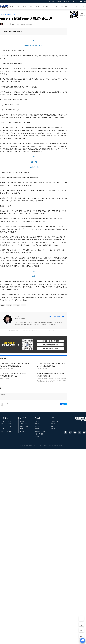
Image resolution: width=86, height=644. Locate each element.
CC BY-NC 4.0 (57, 331)
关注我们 (53, 424)
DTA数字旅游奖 (24, 426)
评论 (14, 14)
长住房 (23, 305)
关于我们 (66, 2)
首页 (11, 6)
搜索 (85, 6)
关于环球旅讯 (54, 421)
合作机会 (59, 2)
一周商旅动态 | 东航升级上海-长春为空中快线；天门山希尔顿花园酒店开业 (15, 365)
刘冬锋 (3, 305)
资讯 (18, 6)
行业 (10, 421)
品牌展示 (37, 421)
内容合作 (37, 424)
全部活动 (22, 421)
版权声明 (35, 331)
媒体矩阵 (52, 2)
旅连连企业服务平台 (40, 431)
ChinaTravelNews (6, 431)
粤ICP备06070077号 (42, 445)
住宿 (1, 14)
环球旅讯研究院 (39, 434)
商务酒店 (17, 305)
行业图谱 (55, 6)
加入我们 (53, 429)
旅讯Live (22, 431)
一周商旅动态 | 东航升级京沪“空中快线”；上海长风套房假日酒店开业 (15, 375)
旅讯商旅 (37, 436)
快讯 (25, 6)
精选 (10, 424)
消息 (76, 2)
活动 (38, 6)
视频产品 (37, 426)
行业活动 (37, 429)
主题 (10, 426)
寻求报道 (77, 6)
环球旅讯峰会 (23, 424)
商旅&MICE (8, 14)
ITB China (22, 429)
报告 (31, 6)
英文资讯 (64, 6)
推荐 (3, 424)
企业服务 (46, 6)
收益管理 (9, 305)
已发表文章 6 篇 (59, 316)
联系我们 (53, 426)
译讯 (3, 429)
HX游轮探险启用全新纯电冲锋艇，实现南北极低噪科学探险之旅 (51, 375)
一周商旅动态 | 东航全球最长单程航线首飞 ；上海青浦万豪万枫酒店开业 (52, 365)
